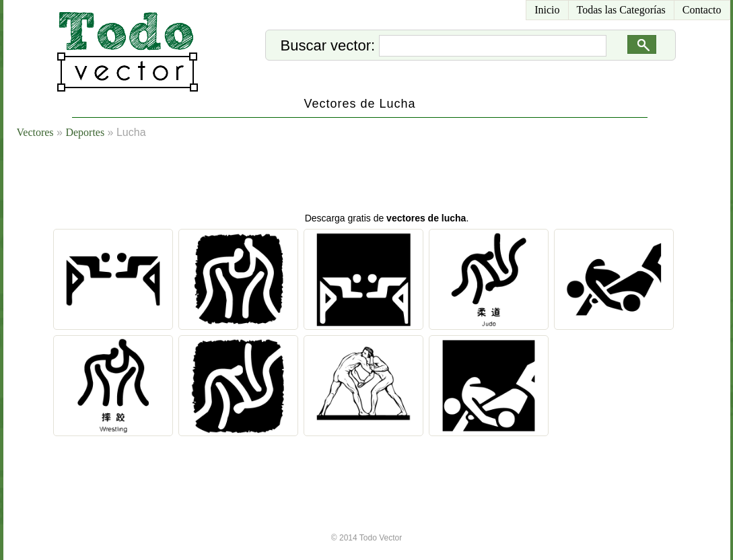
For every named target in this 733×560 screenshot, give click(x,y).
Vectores (35, 132)
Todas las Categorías (621, 10)
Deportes (85, 132)
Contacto (702, 10)
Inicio (547, 10)
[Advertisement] (383, 178)
